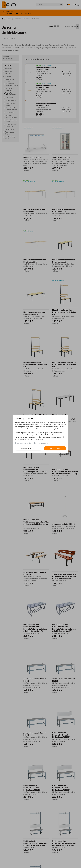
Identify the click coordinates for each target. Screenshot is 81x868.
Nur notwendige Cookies (29, 448)
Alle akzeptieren (55, 448)
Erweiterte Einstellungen (41, 443)
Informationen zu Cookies (23, 443)
